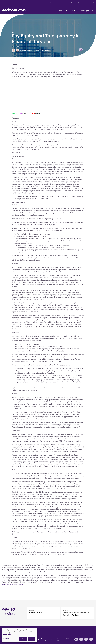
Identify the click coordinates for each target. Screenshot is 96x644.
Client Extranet (89, 3)
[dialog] (20, 635)
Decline (23, 639)
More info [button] (6, 639)
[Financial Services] (43, 613)
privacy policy (7, 634)
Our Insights (85, 11)
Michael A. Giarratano (42, 51)
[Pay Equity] (77, 613)
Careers (52, 3)
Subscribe (74, 3)
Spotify (15, 114)
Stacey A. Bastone (26, 51)
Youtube (36, 114)
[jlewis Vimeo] (91, 639)
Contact (81, 3)
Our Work (73, 11)
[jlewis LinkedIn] (76, 639)
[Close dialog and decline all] (36, 629)
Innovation (59, 3)
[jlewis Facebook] (86, 639)
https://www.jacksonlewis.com (13, 584)
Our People (62, 11)
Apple (25, 114)
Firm (47, 3)
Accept (32, 639)
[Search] (92, 11)
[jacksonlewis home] (14, 9)
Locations (67, 3)
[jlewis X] (81, 639)
